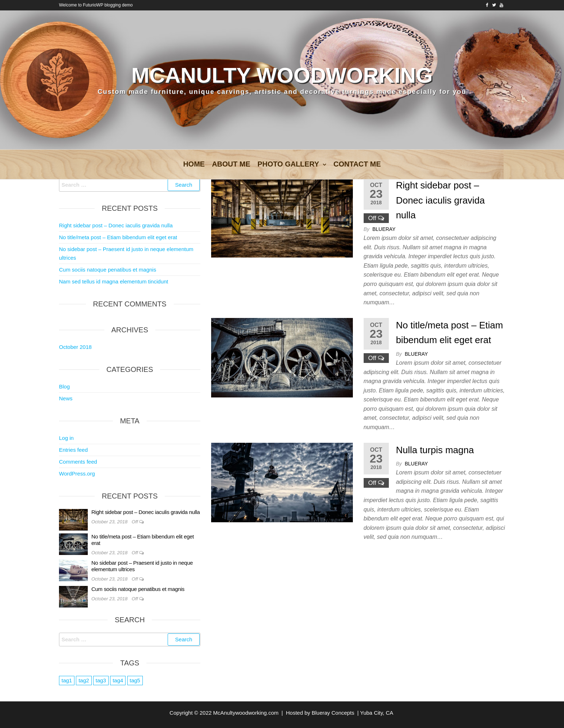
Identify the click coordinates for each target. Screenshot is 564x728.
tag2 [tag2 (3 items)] (84, 680)
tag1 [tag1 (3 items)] (67, 680)
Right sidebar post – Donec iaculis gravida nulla (440, 200)
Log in (66, 438)
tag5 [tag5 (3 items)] (135, 680)
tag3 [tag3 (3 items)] (101, 680)
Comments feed (78, 462)
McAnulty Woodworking (282, 75)
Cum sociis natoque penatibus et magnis (108, 270)
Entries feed (73, 450)
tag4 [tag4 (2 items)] (118, 680)
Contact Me (357, 164)
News (66, 398)
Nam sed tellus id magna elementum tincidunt (114, 281)
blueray (384, 229)
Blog (64, 386)
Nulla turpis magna (435, 450)
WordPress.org (77, 474)
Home (194, 164)
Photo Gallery (288, 164)
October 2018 (75, 347)
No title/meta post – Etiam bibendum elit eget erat (118, 237)
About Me (231, 164)
